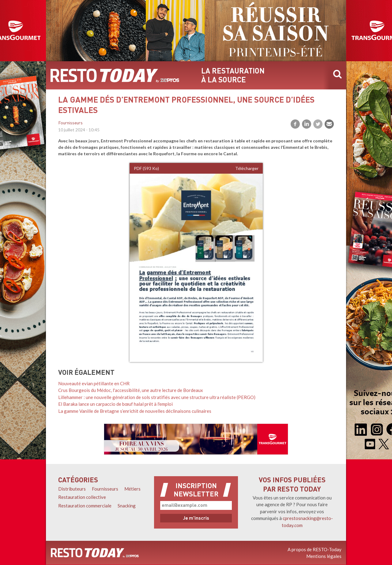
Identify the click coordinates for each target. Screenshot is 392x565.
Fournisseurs (70, 123)
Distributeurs (72, 489)
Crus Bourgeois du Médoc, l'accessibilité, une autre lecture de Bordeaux (131, 390)
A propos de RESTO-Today (315, 549)
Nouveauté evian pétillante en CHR (94, 383)
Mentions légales (324, 556)
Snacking (127, 506)
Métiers (132, 489)
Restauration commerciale (85, 506)
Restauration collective (82, 497)
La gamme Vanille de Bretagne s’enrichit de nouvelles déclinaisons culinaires (135, 411)
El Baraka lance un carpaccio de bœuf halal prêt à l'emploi (115, 404)
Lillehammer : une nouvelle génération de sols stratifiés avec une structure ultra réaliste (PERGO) (157, 397)
